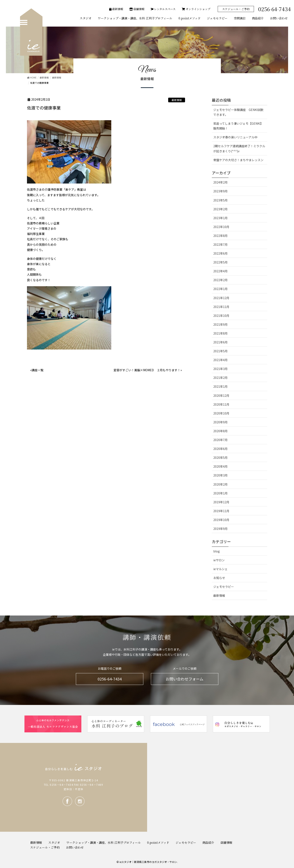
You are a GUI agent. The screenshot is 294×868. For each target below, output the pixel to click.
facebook (67, 801)
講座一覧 (38, 370)
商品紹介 (208, 842)
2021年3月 (220, 369)
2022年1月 (220, 289)
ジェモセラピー (224, 587)
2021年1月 (220, 386)
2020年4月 (220, 466)
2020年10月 (221, 413)
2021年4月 (220, 360)
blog (217, 551)
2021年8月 (220, 333)
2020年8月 (220, 431)
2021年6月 (220, 342)
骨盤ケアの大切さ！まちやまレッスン (238, 160)
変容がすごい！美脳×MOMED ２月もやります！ (147, 370)
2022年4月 (220, 271)
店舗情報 (137, 9)
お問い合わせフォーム (185, 679)
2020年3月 (220, 475)
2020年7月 (220, 440)
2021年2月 (220, 378)
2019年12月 (221, 502)
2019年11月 (221, 511)
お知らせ (219, 578)
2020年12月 (221, 396)
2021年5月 (220, 351)
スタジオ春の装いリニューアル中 (235, 137)
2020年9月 (220, 422)
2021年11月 (221, 307)
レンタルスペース (163, 9)
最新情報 (116, 9)
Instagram (80, 801)
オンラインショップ (196, 9)
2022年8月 (220, 236)
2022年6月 (220, 253)
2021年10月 (221, 316)
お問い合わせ (75, 847)
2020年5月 (220, 458)
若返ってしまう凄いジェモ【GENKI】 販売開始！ (239, 126)
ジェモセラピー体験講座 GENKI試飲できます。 (238, 112)
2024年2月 (220, 182)
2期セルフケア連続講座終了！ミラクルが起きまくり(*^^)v (239, 148)
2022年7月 (220, 244)
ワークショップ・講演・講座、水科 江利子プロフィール (104, 842)
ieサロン (219, 560)
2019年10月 (221, 520)
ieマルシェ (220, 569)
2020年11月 (221, 404)
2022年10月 (221, 227)
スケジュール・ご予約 (236, 9)
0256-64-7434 (110, 679)
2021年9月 (220, 324)
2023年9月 (220, 191)
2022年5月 (220, 262)
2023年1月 (220, 218)
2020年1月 (220, 493)
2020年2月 (220, 484)
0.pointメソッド (158, 842)
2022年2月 (220, 280)
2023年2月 (220, 209)
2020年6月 (220, 449)
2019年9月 (220, 529)
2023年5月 (220, 200)
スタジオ (54, 842)
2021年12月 (221, 298)
